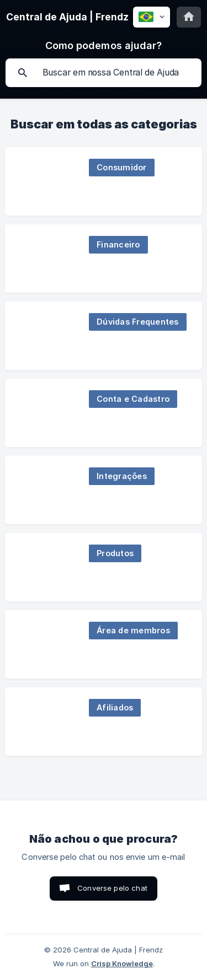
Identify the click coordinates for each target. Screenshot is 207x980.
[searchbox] (104, 73)
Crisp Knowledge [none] (122, 963)
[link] (104, 181)
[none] (67, 17)
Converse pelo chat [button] (112, 888)
